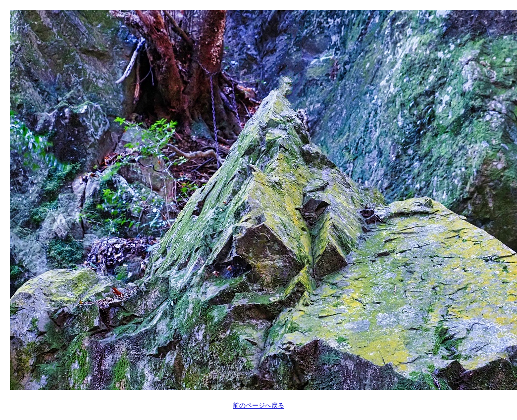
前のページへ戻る (258, 405)
